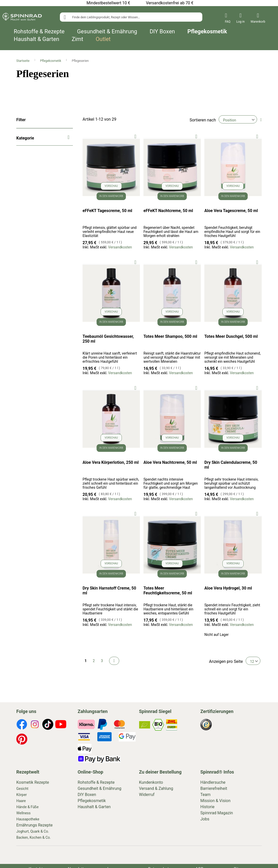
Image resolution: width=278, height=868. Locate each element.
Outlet (103, 39)
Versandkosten (120, 247)
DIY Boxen (162, 32)
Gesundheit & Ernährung (107, 32)
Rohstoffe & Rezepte (39, 32)
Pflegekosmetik (207, 32)
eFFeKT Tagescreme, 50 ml (107, 211)
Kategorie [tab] (25, 138)
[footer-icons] (22, 725)
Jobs (205, 819)
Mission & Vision (215, 801)
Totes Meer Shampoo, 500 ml (170, 336)
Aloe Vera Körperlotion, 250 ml (111, 462)
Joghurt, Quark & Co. (33, 831)
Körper (22, 795)
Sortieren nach (203, 120)
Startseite (23, 61)
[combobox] (131, 17)
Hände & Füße (27, 807)
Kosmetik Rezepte (33, 782)
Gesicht (22, 789)
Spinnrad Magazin (217, 813)
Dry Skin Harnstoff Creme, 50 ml (109, 591)
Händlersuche (213, 782)
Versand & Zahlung (156, 788)
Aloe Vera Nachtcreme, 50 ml (170, 462)
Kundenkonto (151, 782)
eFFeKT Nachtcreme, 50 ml (168, 211)
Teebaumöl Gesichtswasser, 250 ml (108, 339)
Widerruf (147, 795)
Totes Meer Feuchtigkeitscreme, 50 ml (168, 591)
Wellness (23, 813)
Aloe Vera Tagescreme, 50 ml (231, 211)
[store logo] (22, 17)
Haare (21, 801)
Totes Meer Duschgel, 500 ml (231, 336)
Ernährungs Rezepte (35, 825)
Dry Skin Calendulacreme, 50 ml (231, 465)
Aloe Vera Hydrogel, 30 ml (228, 588)
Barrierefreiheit (214, 788)
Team (205, 795)
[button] (135, 136)
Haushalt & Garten (36, 39)
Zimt (77, 39)
